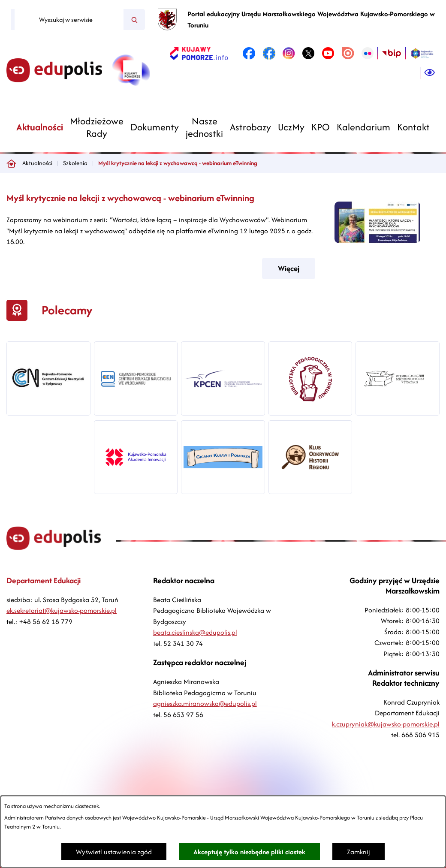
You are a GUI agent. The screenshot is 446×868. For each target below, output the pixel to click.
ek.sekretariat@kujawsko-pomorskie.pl (62, 610)
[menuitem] (40, 127)
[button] (377, 241)
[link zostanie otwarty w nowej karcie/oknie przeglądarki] (199, 53)
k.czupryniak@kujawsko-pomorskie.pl (386, 724)
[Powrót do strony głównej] (11, 163)
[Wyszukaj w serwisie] (69, 20)
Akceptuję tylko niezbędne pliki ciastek (249, 852)
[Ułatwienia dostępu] (430, 73)
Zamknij (359, 852)
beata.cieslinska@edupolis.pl (195, 632)
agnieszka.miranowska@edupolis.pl (205, 704)
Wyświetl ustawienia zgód (114, 852)
